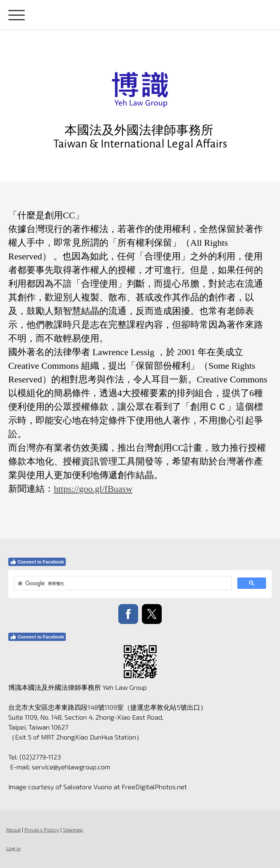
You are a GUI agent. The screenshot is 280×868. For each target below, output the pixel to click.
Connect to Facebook (37, 562)
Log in (13, 848)
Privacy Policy (42, 829)
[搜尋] (122, 583)
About (13, 829)
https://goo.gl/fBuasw (93, 489)
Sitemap (73, 829)
